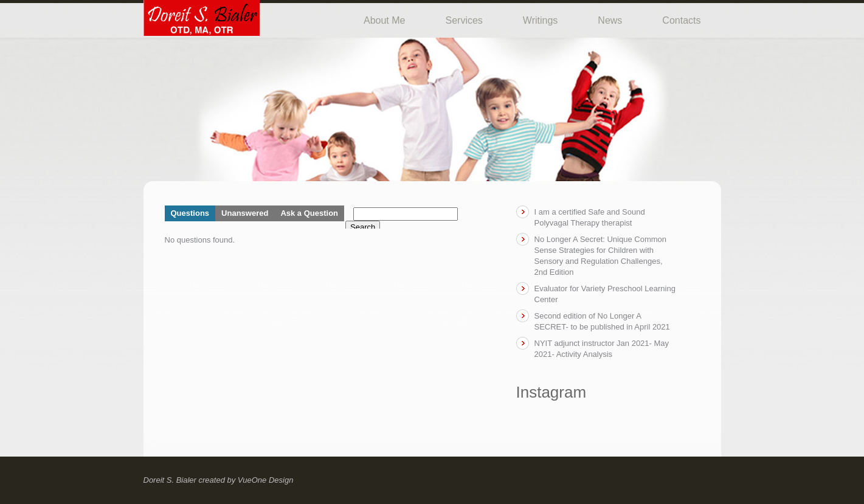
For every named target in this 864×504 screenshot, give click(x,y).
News (610, 20)
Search (363, 227)
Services (464, 20)
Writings (541, 20)
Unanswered (245, 213)
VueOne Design (266, 480)
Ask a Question (309, 213)
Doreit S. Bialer (170, 480)
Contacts (681, 20)
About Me (384, 20)
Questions (190, 213)
